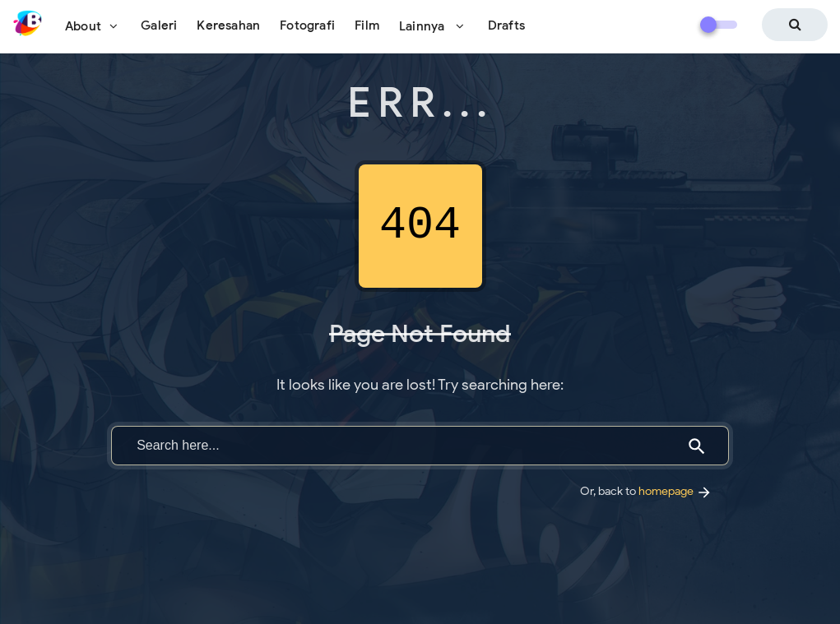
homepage (675, 491)
